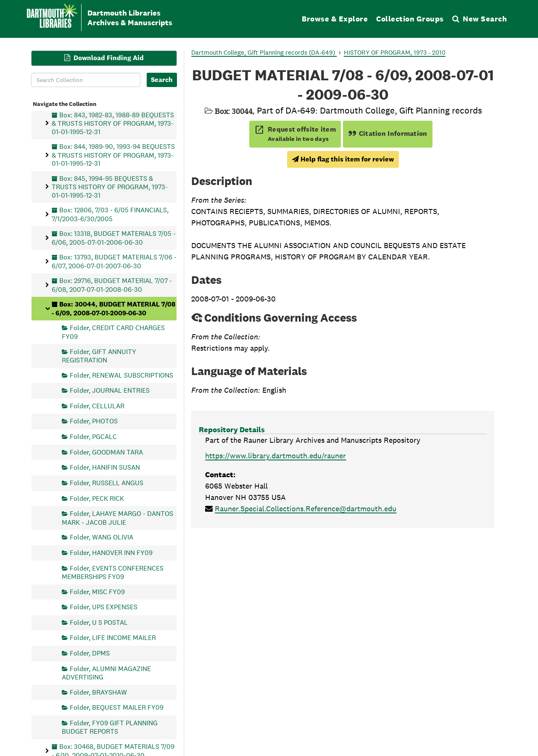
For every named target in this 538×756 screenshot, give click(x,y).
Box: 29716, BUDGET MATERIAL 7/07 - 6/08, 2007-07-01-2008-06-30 (112, 285)
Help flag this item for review (343, 159)
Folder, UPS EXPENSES (104, 607)
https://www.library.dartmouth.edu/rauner (276, 456)
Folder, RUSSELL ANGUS (107, 482)
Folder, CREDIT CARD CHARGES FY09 (113, 332)
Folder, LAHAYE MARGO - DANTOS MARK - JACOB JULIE (117, 518)
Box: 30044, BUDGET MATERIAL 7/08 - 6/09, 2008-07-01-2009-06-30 (113, 308)
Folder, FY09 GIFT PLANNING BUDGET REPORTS (110, 727)
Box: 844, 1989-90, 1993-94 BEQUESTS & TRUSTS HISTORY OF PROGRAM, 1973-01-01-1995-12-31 (113, 155)
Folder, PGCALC (93, 437)
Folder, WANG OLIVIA (102, 537)
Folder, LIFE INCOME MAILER (113, 638)
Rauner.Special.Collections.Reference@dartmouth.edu (306, 509)
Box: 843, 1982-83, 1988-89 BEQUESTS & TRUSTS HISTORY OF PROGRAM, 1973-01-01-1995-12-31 (113, 123)
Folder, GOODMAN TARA (106, 452)
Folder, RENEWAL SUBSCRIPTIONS (121, 375)
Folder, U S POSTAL (99, 622)
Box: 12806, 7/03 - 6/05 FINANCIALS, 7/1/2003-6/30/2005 (110, 214)
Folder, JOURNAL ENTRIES (110, 390)
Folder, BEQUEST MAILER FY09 (117, 707)
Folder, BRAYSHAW (98, 692)
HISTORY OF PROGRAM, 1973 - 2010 (395, 52)
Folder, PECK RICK (97, 498)
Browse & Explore (335, 19)
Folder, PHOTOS (94, 421)
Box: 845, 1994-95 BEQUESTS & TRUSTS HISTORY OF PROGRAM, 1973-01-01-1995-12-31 (110, 186)
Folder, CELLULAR (97, 406)
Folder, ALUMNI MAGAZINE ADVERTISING (106, 673)
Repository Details (232, 430)
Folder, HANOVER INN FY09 (111, 552)
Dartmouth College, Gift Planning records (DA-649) (264, 52)
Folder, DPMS (90, 653)
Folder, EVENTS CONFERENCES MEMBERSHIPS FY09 (113, 572)
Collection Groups (410, 19)
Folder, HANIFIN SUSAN (105, 467)
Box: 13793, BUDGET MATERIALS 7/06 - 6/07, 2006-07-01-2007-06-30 (114, 261)
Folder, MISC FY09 (97, 591)
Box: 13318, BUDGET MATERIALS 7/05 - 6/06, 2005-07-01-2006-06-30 (114, 238)
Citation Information (388, 133)
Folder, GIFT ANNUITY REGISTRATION (99, 356)
